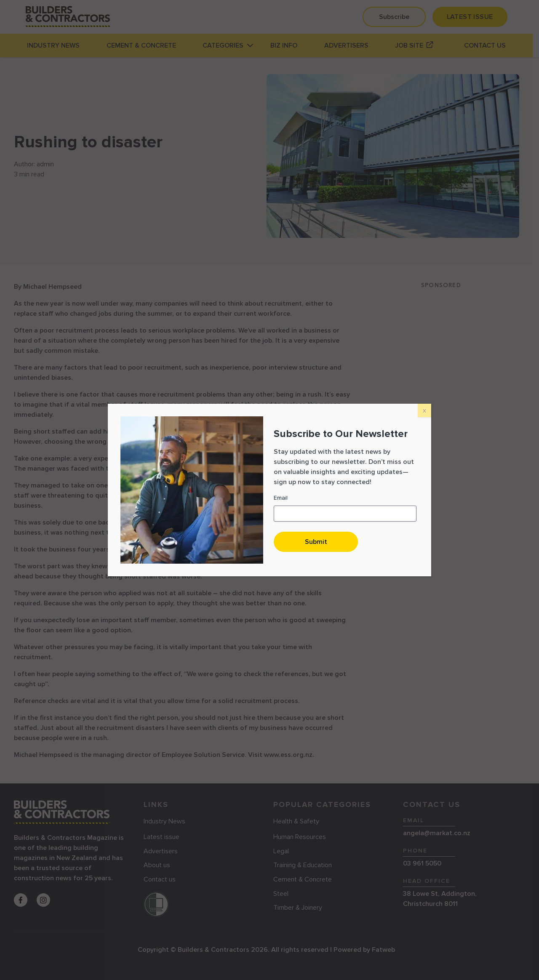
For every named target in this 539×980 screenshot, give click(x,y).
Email (281, 498)
